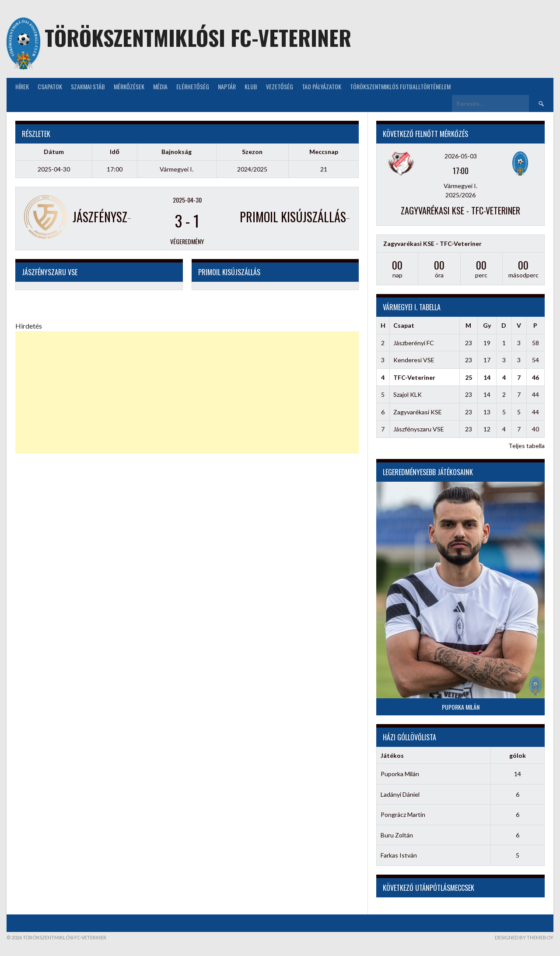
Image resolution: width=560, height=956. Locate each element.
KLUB (251, 86)
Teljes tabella (527, 446)
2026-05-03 (461, 156)
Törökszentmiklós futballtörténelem (400, 86)
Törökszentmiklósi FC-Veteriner (198, 37)
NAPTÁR (227, 86)
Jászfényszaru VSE (419, 429)
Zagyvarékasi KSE (418, 412)
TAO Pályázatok (322, 86)
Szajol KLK (408, 394)
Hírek (22, 86)
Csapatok (50, 86)
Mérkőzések (129, 86)
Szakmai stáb (88, 86)
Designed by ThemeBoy (524, 937)
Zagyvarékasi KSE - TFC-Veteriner (460, 210)
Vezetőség (280, 86)
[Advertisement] (187, 392)
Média (160, 86)
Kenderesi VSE (414, 360)
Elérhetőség (193, 86)
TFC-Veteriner (414, 377)
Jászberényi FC (414, 343)
